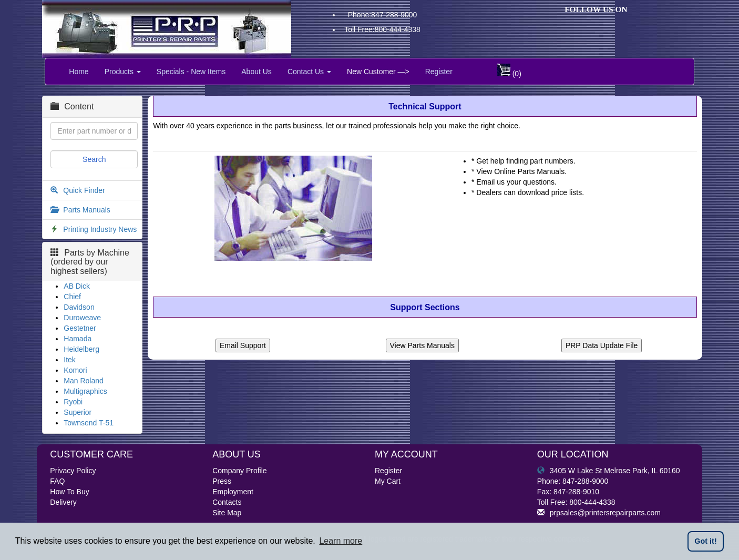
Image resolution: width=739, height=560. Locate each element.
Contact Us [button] (309, 72)
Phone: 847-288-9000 (573, 481)
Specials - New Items (191, 72)
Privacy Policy (73, 471)
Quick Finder (84, 190)
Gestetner (80, 328)
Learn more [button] (341, 541)
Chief (72, 297)
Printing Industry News (100, 229)
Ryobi (73, 402)
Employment (233, 492)
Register (439, 72)
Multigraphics (85, 391)
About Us (256, 72)
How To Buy (69, 492)
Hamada (78, 339)
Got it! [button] (705, 541)
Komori (75, 370)
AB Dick (77, 286)
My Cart (388, 481)
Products (123, 72)
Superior (78, 412)
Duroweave (82, 318)
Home (79, 72)
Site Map (227, 513)
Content (72, 106)
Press (222, 481)
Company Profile (240, 471)
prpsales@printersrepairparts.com (599, 513)
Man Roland (84, 381)
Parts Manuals (86, 210)
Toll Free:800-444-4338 (382, 29)
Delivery (63, 502)
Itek (70, 360)
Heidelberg (81, 349)
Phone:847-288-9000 (383, 15)
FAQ (57, 481)
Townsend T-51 (89, 423)
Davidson (79, 307)
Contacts (227, 502)
